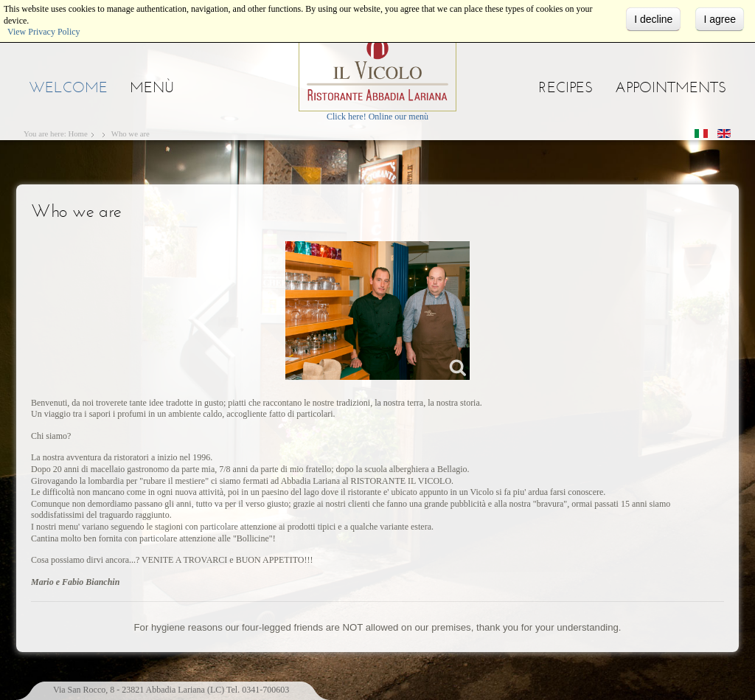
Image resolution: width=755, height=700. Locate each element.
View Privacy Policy (44, 32)
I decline (653, 19)
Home (77, 134)
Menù (152, 87)
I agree (720, 19)
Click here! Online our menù (377, 117)
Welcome (68, 87)
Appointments (671, 87)
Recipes (566, 87)
